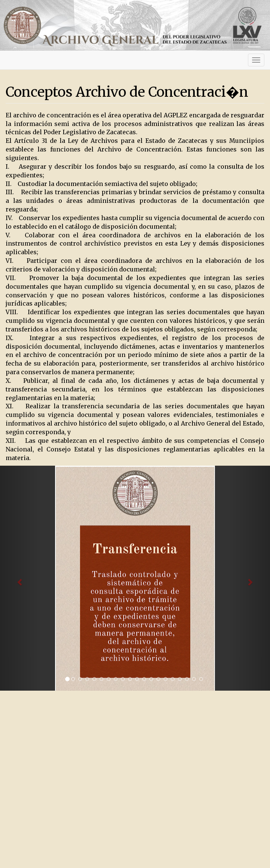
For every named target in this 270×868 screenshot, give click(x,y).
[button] (20, 578)
